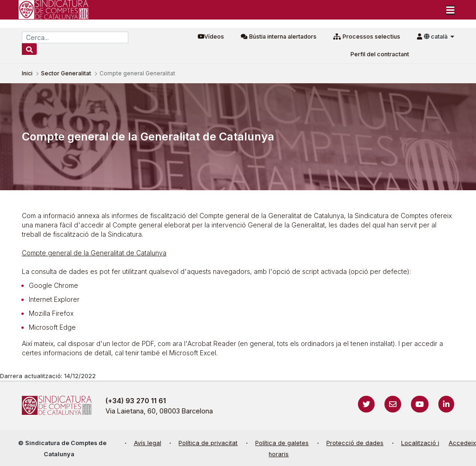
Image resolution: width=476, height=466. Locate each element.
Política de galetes (282, 443)
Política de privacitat (208, 443)
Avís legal (148, 443)
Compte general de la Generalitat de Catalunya (94, 253)
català (436, 37)
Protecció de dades (355, 443)
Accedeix (462, 443)
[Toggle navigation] (450, 10)
